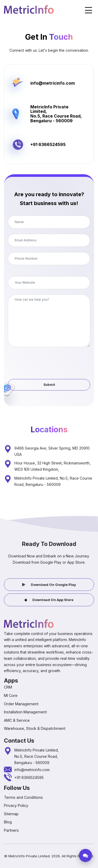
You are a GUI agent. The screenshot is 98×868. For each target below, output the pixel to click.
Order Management (21, 704)
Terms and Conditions (23, 797)
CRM (8, 687)
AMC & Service (17, 720)
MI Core (11, 695)
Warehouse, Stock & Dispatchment (35, 728)
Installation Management (25, 712)
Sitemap (11, 814)
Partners (11, 830)
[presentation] (49, 360)
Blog (8, 822)
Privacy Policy (16, 805)
